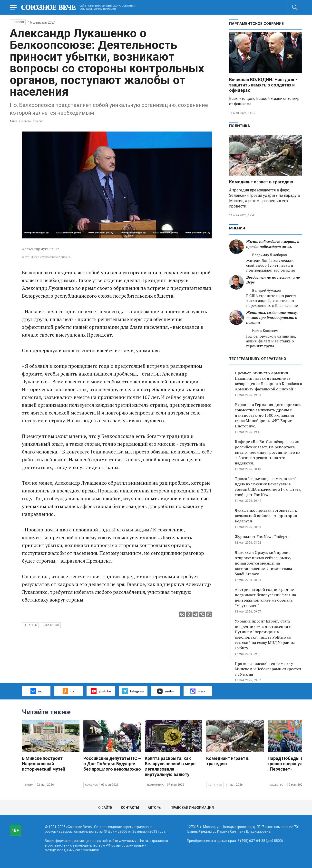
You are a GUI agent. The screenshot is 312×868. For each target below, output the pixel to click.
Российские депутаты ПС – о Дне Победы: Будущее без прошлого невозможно (112, 764)
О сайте (105, 808)
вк (36, 691)
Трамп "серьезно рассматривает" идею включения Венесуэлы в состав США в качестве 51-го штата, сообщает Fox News (268, 487)
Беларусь (30, 625)
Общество (276, 785)
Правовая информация (192, 808)
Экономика (155, 785)
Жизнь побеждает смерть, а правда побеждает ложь (273, 244)
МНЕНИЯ (237, 228)
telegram (133, 691)
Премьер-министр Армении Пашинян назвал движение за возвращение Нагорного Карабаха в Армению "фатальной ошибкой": (268, 381)
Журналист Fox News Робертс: (263, 537)
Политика (240, 126)
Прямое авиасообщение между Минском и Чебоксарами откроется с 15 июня (268, 669)
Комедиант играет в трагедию (261, 182)
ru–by (166, 691)
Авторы (155, 808)
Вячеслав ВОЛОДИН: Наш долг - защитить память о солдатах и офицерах (263, 85)
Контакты (130, 808)
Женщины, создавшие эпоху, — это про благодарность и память (272, 317)
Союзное (91, 785)
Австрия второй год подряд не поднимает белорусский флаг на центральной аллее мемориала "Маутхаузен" (265, 597)
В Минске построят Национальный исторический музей (44, 764)
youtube (101, 691)
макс (198, 691)
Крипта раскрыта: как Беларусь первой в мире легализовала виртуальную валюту (170, 766)
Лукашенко (51, 625)
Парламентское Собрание (256, 24)
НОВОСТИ (18, 22)
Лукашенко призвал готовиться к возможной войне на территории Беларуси (266, 516)
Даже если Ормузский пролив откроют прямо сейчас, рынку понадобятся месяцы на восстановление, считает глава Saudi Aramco (263, 563)
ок (68, 691)
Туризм (28, 785)
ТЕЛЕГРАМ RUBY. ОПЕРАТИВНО (258, 359)
